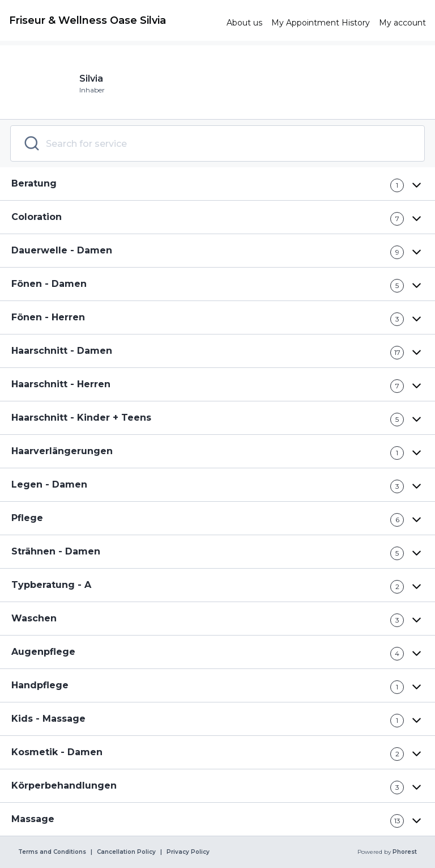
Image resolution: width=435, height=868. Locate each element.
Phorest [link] (404, 852)
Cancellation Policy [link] (126, 852)
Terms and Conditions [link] (52, 852)
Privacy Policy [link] (188, 852)
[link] (113, 20)
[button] (217, 184)
